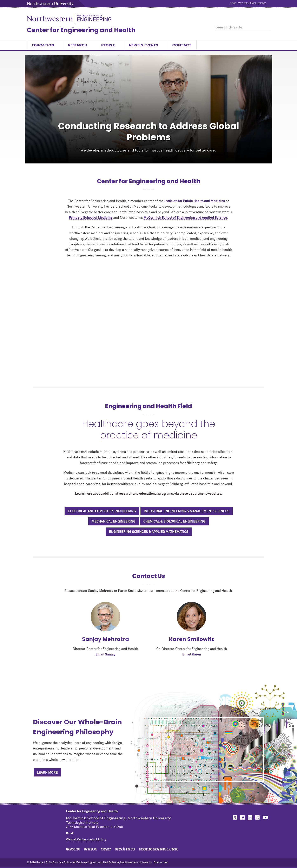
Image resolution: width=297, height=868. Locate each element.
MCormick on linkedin (250, 817)
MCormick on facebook (242, 817)
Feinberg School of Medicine (91, 218)
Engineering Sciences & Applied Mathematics (149, 532)
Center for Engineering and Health (81, 30)
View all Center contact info (85, 840)
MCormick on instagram (258, 817)
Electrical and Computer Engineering (102, 511)
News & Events (146, 45)
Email (70, 834)
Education (45, 45)
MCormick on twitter (234, 817)
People (110, 45)
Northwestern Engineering (248, 3)
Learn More (47, 773)
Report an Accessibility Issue (158, 849)
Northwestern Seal (46, 821)
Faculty (106, 849)
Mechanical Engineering (114, 522)
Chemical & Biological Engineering (174, 522)
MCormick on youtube (265, 817)
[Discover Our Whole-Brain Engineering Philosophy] (206, 750)
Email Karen (192, 654)
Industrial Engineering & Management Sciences (187, 511)
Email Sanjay (105, 654)
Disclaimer (161, 863)
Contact (182, 45)
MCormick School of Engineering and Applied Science (185, 218)
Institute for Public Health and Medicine (195, 201)
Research (80, 45)
